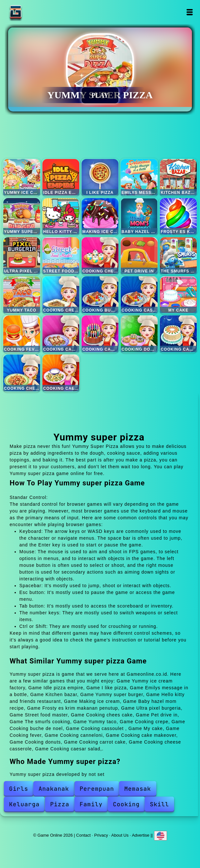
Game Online (36, 12)
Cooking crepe (61, 295)
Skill (159, 804)
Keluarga (24, 804)
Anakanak (54, 789)
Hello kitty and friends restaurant (61, 217)
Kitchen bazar (178, 177)
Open (190, 12)
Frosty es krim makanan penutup (178, 217)
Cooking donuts (139, 334)
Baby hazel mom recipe (139, 217)
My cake (178, 295)
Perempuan (97, 789)
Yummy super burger (22, 217)
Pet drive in (139, 256)
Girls (19, 789)
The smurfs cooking (178, 256)
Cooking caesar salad (61, 373)
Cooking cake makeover (100, 334)
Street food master (61, 256)
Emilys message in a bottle (139, 177)
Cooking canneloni (61, 334)
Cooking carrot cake (178, 334)
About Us (120, 835)
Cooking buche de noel (100, 295)
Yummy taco (22, 295)
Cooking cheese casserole (22, 373)
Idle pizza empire (61, 177)
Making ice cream (100, 217)
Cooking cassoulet (139, 295)
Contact (83, 835)
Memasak (138, 789)
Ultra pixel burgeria (22, 256)
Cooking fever (22, 334)
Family (91, 804)
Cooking (126, 804)
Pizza (60, 804)
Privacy (101, 835)
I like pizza (100, 177)
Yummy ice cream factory (22, 177)
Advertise (140, 835)
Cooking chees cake (100, 256)
